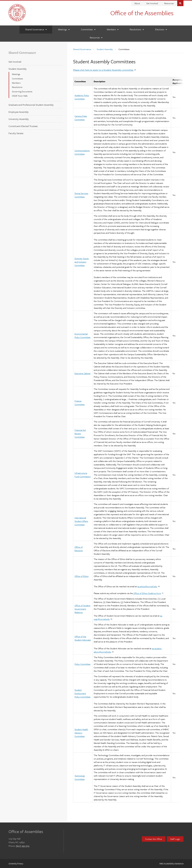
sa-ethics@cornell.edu (148, 586)
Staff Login (175, 839)
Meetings (16, 74)
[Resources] (96, 38)
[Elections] (161, 30)
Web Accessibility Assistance (171, 863)
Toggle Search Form (180, 3)
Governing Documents (22, 91)
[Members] (113, 30)
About (137, 3)
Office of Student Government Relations (82, 609)
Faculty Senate (16, 133)
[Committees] (88, 30)
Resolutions (17, 87)
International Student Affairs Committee (81, 521)
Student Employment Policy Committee (82, 693)
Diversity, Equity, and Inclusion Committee (82, 262)
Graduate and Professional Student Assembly (31, 105)
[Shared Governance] (36, 30)
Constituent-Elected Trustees (23, 126)
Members (16, 83)
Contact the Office (154, 839)
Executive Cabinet (82, 373)
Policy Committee (82, 664)
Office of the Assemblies (142, 13)
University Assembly (19, 119)
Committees (17, 79)
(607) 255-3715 (23, 846)
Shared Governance (22, 53)
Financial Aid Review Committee (80, 434)
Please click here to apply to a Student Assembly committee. (105, 70)
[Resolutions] (137, 30)
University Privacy (16, 863)
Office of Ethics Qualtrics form (148, 593)
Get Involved (152, 3)
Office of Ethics (81, 576)
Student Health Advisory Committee (81, 733)
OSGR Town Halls (20, 96)
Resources (169, 3)
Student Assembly (18, 69)
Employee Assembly (19, 112)
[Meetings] (64, 30)
